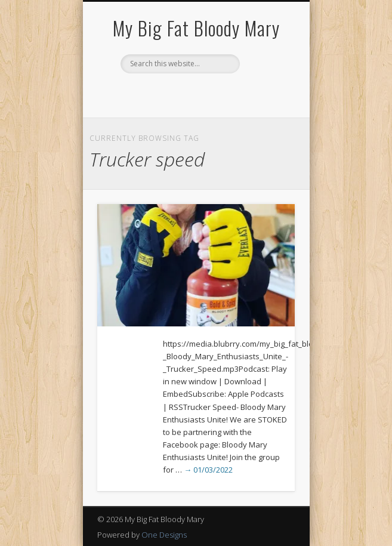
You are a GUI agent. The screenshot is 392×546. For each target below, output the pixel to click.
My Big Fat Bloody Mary (196, 28)
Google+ (219, 94)
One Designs (164, 535)
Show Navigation (266, 107)
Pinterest (195, 94)
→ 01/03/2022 (208, 470)
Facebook (170, 94)
